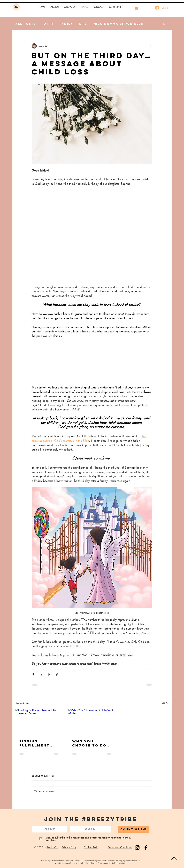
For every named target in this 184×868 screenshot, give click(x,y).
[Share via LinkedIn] (49, 675)
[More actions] (150, 46)
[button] (55, 7)
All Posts (26, 24)
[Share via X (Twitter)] (41, 675)
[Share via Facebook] (33, 675)
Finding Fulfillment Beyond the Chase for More (39, 743)
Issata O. (53, 847)
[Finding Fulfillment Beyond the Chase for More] (39, 722)
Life (83, 24)
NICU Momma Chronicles (118, 24)
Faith (48, 24)
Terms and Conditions (120, 847)
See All (165, 703)
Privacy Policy (69, 847)
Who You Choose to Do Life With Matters (89, 743)
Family (66, 24)
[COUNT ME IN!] (134, 829)
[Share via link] (57, 675)
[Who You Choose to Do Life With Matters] (92, 722)
